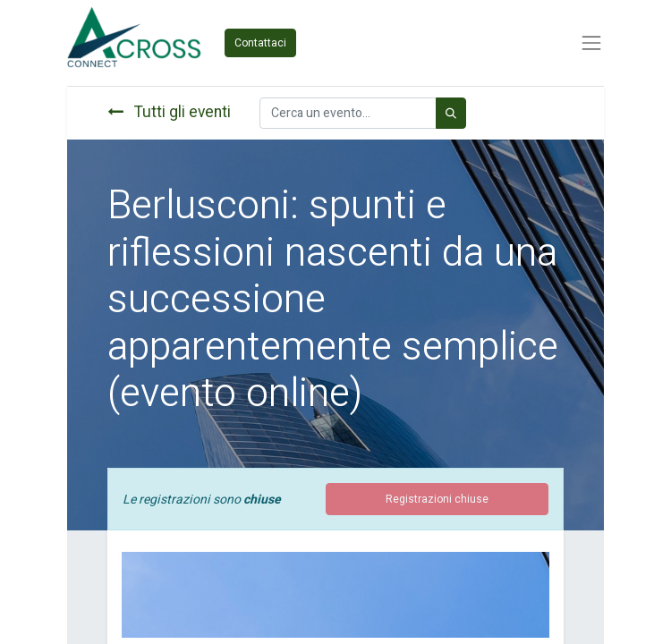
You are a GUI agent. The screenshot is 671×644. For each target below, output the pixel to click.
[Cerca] (451, 113)
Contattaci (260, 43)
